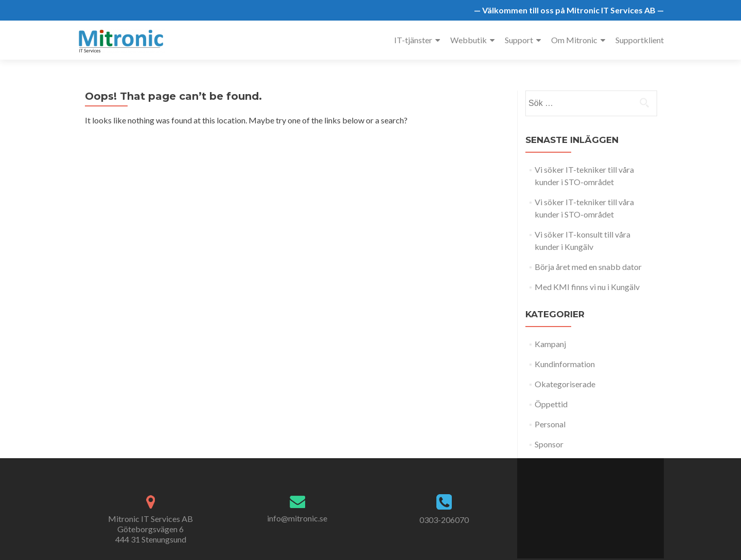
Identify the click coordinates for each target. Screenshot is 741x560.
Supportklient (640, 40)
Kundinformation (565, 364)
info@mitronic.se (297, 518)
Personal (550, 424)
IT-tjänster (413, 40)
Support (519, 40)
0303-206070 (444, 520)
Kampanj (550, 344)
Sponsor (549, 444)
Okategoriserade (565, 384)
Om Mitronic (574, 40)
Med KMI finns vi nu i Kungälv (587, 287)
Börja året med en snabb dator (588, 267)
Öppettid (551, 404)
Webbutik (469, 40)
